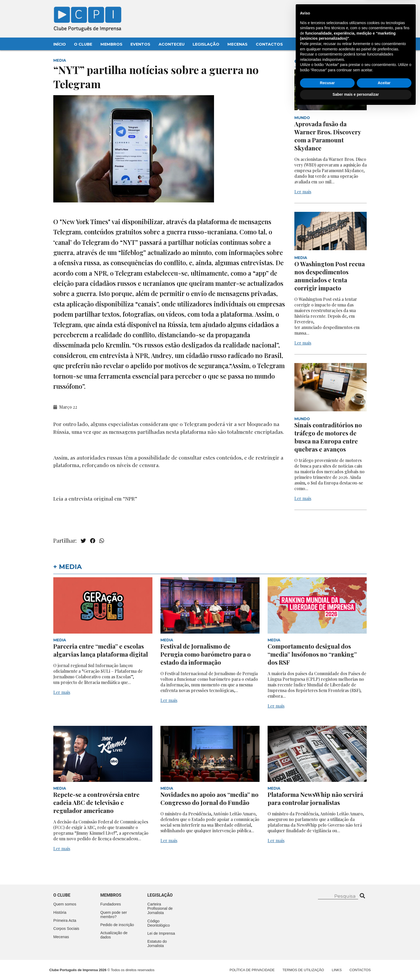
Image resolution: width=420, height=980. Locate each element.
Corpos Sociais (66, 929)
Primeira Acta (65, 920)
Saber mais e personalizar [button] (356, 965)
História (60, 912)
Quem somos (65, 904)
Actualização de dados (114, 935)
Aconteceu (172, 44)
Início (60, 44)
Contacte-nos (353, 10)
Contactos (269, 44)
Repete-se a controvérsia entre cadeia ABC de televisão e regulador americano (96, 803)
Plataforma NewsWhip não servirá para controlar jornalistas (315, 798)
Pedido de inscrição (117, 925)
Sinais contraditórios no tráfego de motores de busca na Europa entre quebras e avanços (328, 437)
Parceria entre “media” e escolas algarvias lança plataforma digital (101, 650)
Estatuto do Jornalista (157, 944)
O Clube (83, 44)
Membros (111, 44)
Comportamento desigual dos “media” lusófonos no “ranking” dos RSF (312, 654)
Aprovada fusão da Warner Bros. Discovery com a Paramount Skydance (328, 136)
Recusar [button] (327, 954)
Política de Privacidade (252, 970)
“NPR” (129, 498)
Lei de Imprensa (161, 933)
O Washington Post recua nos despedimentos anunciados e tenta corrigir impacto (330, 276)
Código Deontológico (159, 923)
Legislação (206, 44)
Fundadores (111, 904)
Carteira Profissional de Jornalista (160, 908)
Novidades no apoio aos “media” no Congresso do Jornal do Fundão (209, 798)
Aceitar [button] (384, 954)
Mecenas (237, 44)
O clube (62, 895)
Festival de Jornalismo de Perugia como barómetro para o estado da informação (206, 654)
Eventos (140, 44)
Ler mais (303, 192)
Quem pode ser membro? (114, 915)
